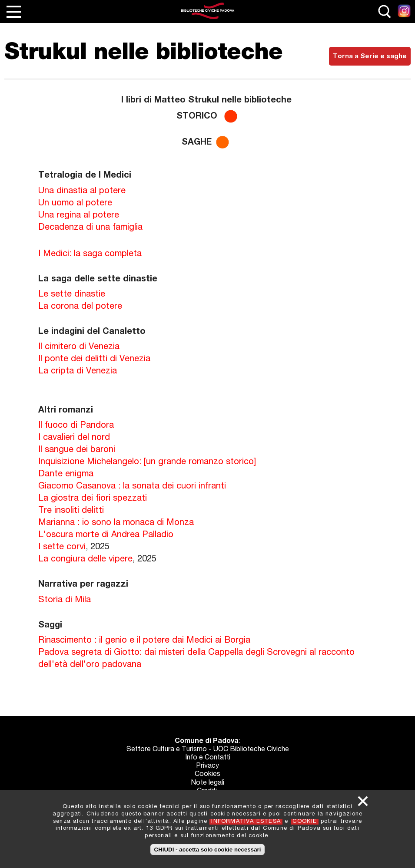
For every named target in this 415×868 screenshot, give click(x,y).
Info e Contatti (208, 758)
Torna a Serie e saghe (370, 57)
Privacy (207, 766)
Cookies (207, 775)
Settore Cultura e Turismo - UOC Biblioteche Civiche (208, 750)
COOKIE (305, 822)
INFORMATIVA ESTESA (246, 822)
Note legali (207, 783)
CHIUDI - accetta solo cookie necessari (208, 850)
